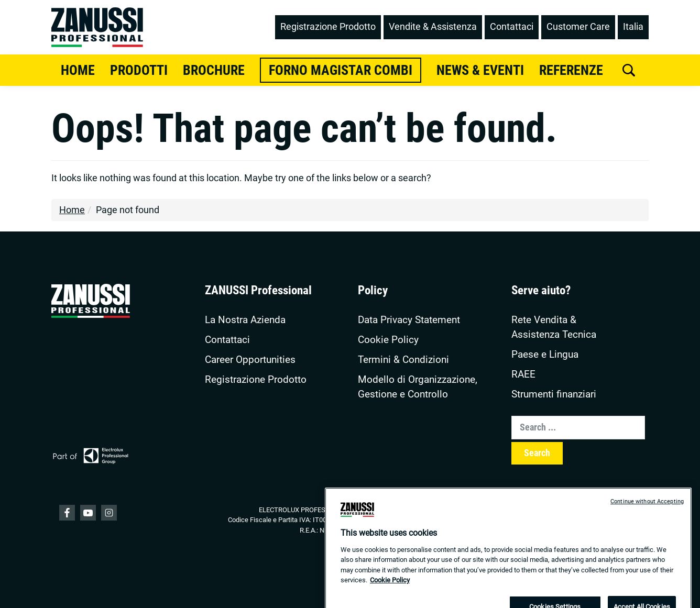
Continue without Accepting (647, 510)
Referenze (571, 70)
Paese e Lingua (545, 355)
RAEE (523, 374)
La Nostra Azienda (245, 320)
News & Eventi (480, 70)
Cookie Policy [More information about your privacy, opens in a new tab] (390, 589)
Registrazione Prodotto (256, 380)
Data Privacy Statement (409, 320)
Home (78, 70)
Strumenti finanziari (554, 394)
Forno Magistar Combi (341, 70)
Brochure (214, 70)
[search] (629, 70)
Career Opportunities (250, 360)
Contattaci (227, 340)
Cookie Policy (388, 340)
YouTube (88, 513)
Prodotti (139, 70)
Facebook (67, 513)
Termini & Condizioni (403, 360)
